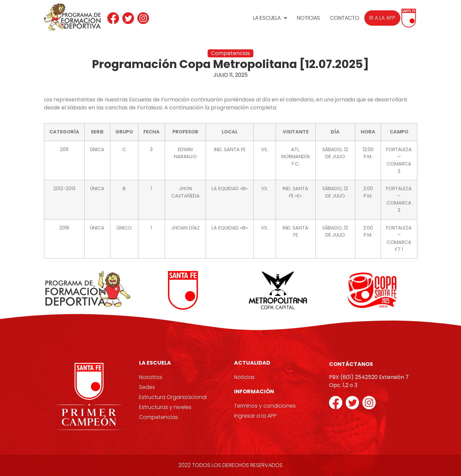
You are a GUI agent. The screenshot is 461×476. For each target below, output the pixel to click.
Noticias (308, 18)
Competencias (158, 417)
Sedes (147, 387)
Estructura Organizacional (173, 397)
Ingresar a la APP (255, 416)
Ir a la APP (382, 18)
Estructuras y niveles (165, 407)
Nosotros (151, 377)
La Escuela (270, 18)
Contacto (345, 18)
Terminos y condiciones (265, 406)
